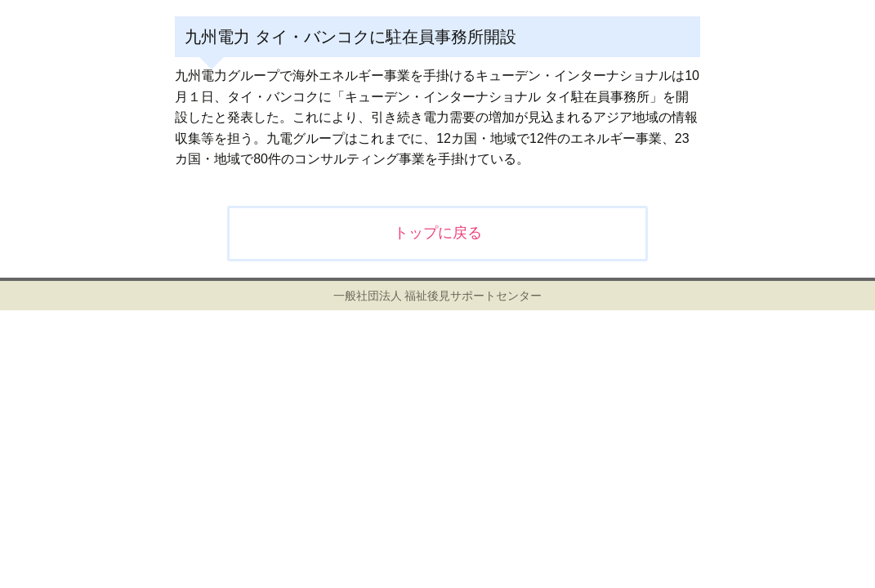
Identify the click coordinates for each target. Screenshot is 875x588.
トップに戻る (438, 233)
